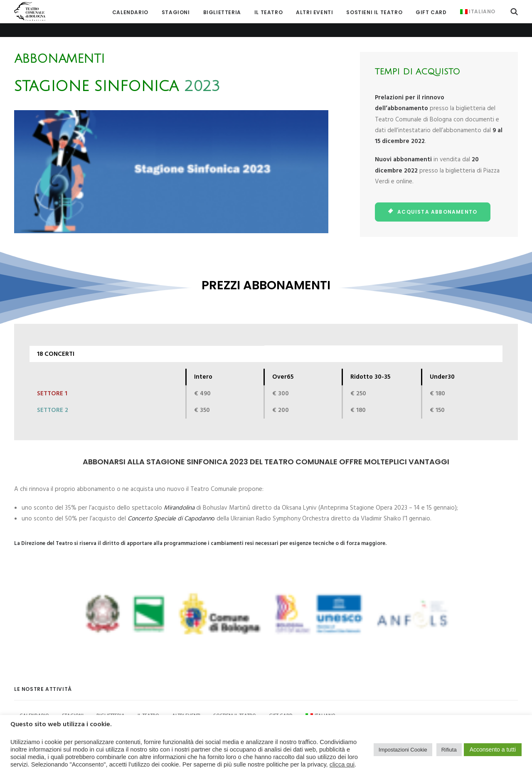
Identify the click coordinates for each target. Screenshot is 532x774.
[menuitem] (130, 12)
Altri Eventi (314, 12)
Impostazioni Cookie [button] (403, 750)
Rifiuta (449, 750)
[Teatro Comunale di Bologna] (30, 11)
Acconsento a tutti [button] (493, 749)
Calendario (130, 12)
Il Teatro (268, 12)
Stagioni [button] (176, 12)
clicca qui (342, 764)
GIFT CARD (431, 12)
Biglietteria (222, 12)
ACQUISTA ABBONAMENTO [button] (433, 198)
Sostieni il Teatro (374, 12)
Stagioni (73, 702)
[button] (514, 11)
